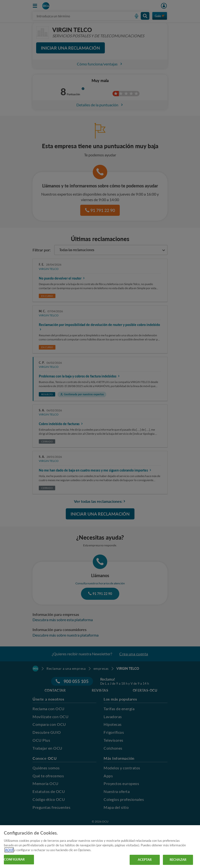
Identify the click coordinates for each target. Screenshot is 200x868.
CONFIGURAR (14, 859)
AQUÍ (9, 850)
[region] (100, 847)
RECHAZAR (178, 860)
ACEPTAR (145, 860)
